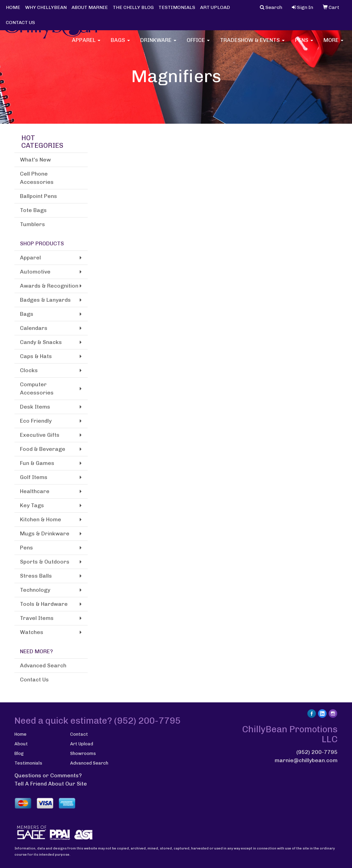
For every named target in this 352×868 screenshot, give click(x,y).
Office (198, 44)
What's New (35, 160)
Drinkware (158, 44)
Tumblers (32, 224)
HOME (13, 7)
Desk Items (35, 407)
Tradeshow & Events (252, 44)
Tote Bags (33, 210)
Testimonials (28, 763)
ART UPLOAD (215, 7)
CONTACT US (20, 23)
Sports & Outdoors (45, 562)
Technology (35, 590)
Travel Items (37, 618)
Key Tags (32, 505)
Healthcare (35, 491)
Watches (32, 632)
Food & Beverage (43, 449)
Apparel (86, 44)
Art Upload (82, 744)
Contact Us (34, 680)
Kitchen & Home (41, 519)
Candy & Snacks (41, 342)
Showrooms (83, 753)
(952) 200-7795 (317, 752)
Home (20, 734)
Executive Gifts (40, 435)
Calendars (34, 328)
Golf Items (34, 477)
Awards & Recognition (49, 286)
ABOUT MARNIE (90, 7)
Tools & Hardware (44, 604)
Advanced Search (43, 665)
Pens (304, 44)
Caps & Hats (36, 356)
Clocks (29, 370)
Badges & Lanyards (45, 300)
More (333, 44)
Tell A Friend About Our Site (51, 784)
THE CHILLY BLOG (133, 7)
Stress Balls (36, 576)
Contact (79, 734)
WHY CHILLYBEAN (46, 7)
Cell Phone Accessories (37, 178)
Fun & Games (37, 463)
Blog (19, 753)
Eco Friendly (36, 421)
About (21, 744)
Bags (120, 44)
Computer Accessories (37, 388)
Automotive (35, 272)
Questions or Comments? (48, 775)
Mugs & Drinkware (45, 533)
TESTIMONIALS (177, 7)
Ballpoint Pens (38, 196)
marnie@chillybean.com (306, 760)
